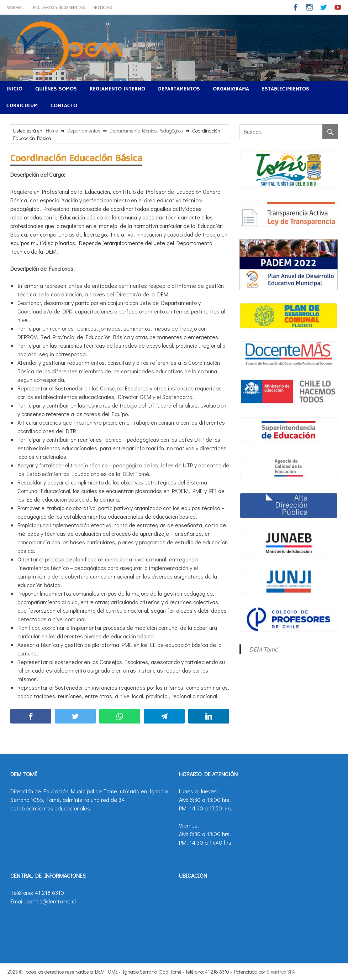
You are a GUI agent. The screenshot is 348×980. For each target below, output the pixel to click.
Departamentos (179, 89)
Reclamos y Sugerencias (59, 7)
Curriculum (22, 106)
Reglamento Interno (117, 89)
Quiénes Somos (56, 89)
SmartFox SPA (281, 972)
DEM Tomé (263, 649)
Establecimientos (286, 89)
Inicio (14, 89)
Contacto (64, 106)
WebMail (16, 7)
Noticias (102, 7)
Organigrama (231, 89)
